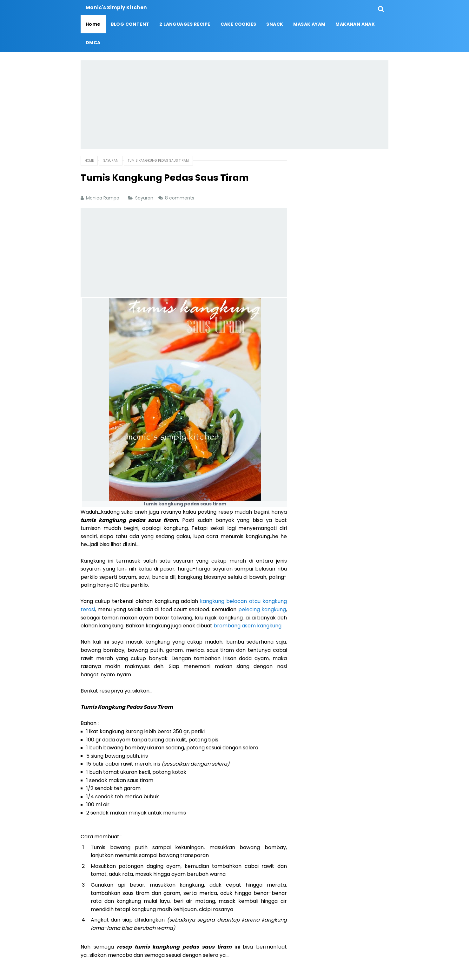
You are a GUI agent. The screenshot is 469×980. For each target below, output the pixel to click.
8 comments (180, 198)
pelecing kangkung (262, 609)
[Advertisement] (234, 105)
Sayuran (145, 198)
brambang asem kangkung (248, 626)
